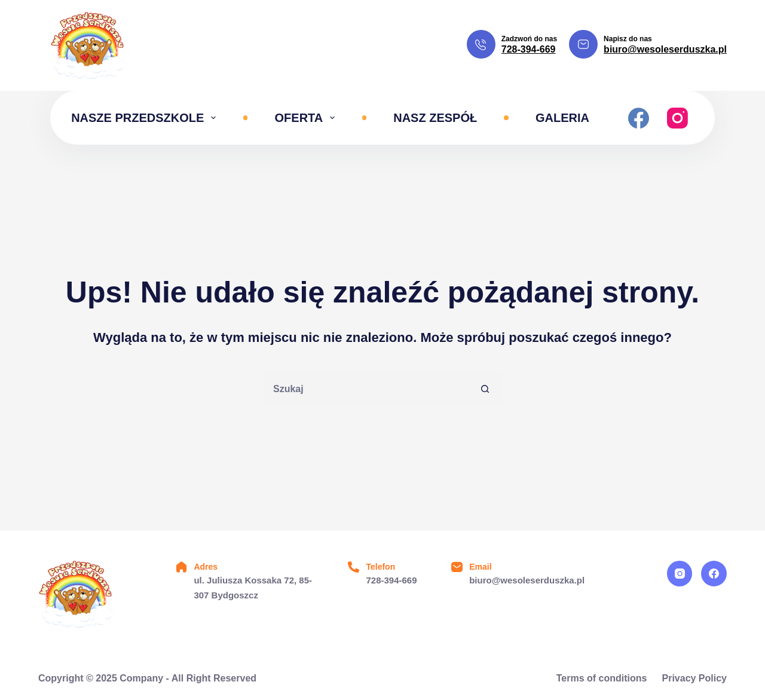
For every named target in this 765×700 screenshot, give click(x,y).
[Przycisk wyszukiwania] (486, 389)
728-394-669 (529, 49)
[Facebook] (639, 118)
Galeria (562, 118)
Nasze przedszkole (146, 118)
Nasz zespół (435, 118)
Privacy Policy (694, 678)
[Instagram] (677, 118)
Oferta (307, 118)
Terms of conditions (602, 678)
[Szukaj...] (366, 389)
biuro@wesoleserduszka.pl (665, 49)
